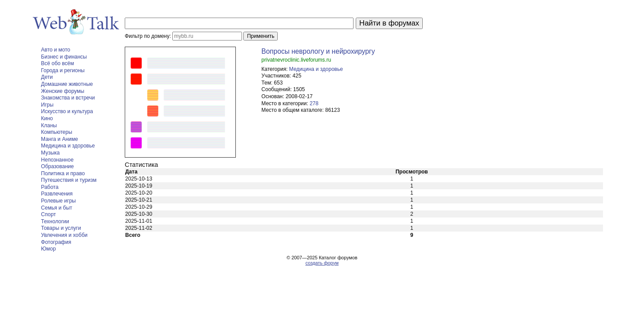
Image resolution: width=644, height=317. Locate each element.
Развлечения (57, 194)
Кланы (49, 125)
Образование (57, 166)
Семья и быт (57, 208)
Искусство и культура (67, 111)
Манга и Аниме (60, 139)
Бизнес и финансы (64, 57)
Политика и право (63, 173)
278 (314, 103)
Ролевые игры (58, 201)
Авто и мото (56, 50)
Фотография (56, 242)
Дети (47, 77)
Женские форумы (63, 91)
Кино (47, 118)
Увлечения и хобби (64, 235)
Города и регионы (63, 70)
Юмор (48, 249)
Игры (47, 105)
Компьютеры (57, 132)
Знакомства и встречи (68, 98)
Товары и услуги (61, 228)
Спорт (48, 214)
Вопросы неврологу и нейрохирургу (318, 51)
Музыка (50, 153)
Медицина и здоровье (68, 146)
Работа (50, 187)
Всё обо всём (58, 63)
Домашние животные (67, 84)
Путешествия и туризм (69, 180)
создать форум (322, 263)
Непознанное (57, 160)
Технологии (55, 221)
